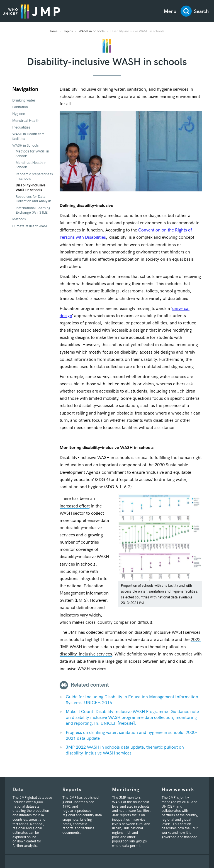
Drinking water (24, 100)
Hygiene (19, 114)
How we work (178, 789)
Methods (19, 219)
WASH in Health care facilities (28, 136)
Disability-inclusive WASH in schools (31, 187)
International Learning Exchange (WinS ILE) (33, 210)
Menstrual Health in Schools (31, 165)
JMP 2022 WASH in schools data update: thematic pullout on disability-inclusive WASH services (125, 750)
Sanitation (20, 107)
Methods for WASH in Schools (32, 153)
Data (18, 789)
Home (53, 31)
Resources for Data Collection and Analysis (34, 199)
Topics (68, 31)
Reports (72, 789)
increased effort (75, 505)
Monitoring (126, 789)
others (75, 266)
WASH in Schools (92, 31)
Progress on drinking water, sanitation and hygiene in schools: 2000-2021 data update (132, 735)
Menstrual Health (26, 120)
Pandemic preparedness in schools (34, 176)
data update (115, 646)
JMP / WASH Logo (31, 11)
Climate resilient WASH (30, 226)
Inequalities (21, 127)
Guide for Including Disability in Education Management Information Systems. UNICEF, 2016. (132, 699)
